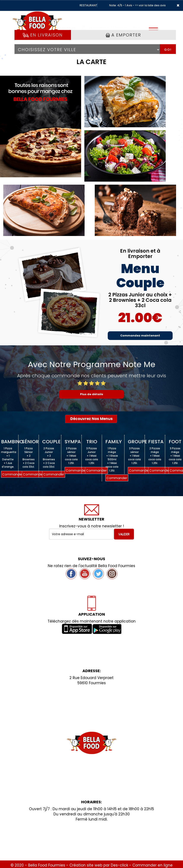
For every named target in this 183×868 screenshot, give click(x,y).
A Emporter (123, 35)
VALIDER (124, 534)
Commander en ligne (152, 865)
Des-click (119, 865)
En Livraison (43, 35)
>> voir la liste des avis (150, 5)
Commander (13, 474)
